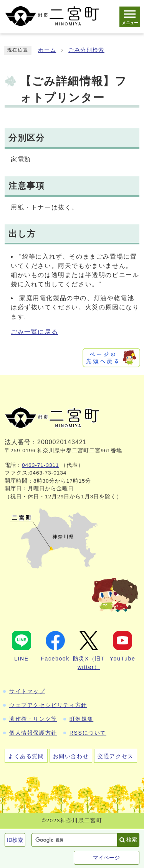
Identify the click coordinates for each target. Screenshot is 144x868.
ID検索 (15, 840)
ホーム (47, 50)
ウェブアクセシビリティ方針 (48, 705)
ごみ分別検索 (86, 50)
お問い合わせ (71, 756)
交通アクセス (116, 756)
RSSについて (88, 733)
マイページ (106, 858)
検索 (132, 840)
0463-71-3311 (41, 465)
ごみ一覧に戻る (34, 332)
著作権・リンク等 (33, 719)
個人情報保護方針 (33, 733)
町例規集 (81, 719)
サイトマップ (27, 691)
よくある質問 (26, 756)
